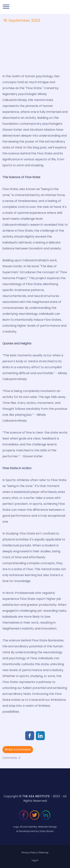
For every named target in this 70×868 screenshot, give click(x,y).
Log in (35, 860)
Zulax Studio (47, 831)
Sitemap (43, 853)
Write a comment (18, 750)
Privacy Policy (29, 853)
